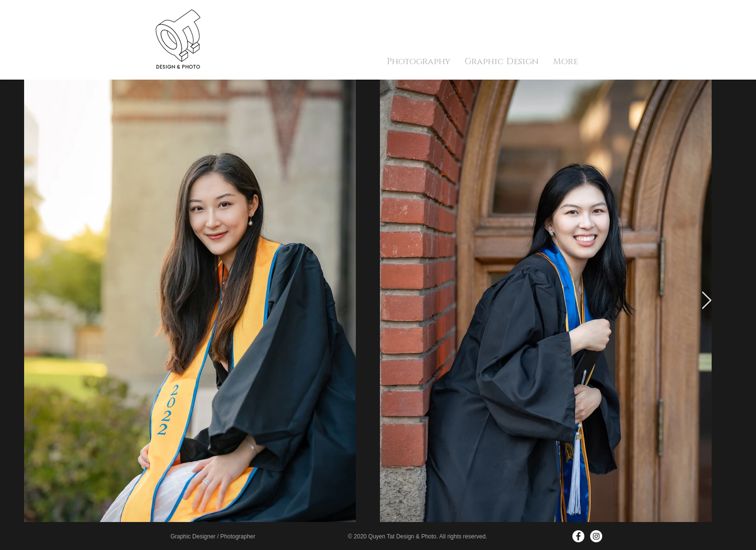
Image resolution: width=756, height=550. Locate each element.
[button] (418, 62)
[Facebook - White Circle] (578, 536)
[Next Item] (707, 301)
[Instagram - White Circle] (596, 536)
